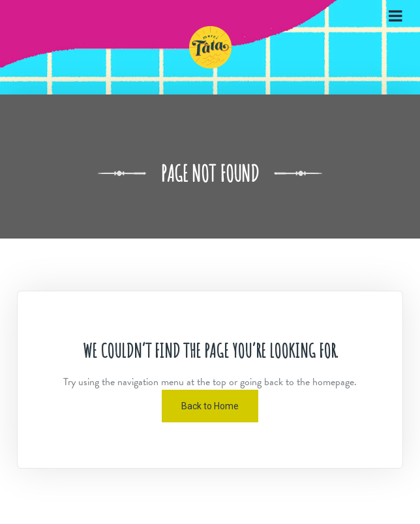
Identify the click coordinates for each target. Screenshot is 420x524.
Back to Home (210, 406)
